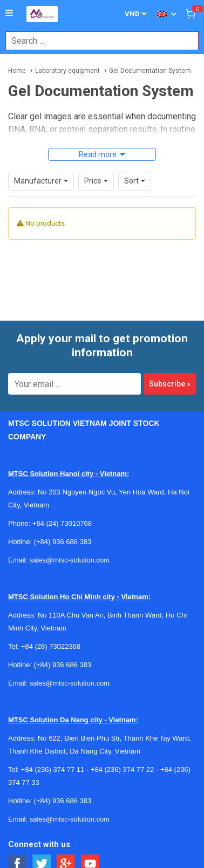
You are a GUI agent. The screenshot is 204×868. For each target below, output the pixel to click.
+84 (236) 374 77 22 (122, 769)
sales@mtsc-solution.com (70, 560)
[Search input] (96, 41)
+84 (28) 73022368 (51, 646)
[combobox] (96, 41)
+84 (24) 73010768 (62, 523)
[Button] (9, 13)
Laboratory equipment (67, 71)
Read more (98, 154)
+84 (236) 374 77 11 (53, 769)
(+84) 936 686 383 (63, 542)
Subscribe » (170, 384)
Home (17, 71)
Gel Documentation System (150, 71)
